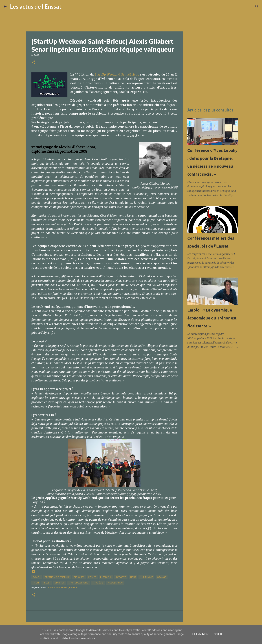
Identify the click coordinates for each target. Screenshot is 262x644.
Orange (162, 577)
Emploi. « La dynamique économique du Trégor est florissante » (212, 318)
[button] (34, 63)
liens (133, 577)
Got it (218, 634)
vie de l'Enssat (115, 583)
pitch (36, 583)
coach (37, 577)
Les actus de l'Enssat (36, 6)
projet (47, 583)
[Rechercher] (67, 7)
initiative (121, 577)
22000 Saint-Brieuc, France (63, 588)
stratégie (98, 583)
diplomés (79, 577)
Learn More (201, 634)
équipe (92, 577)
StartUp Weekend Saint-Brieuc (117, 74)
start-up (60, 583)
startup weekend (78, 583)
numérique (146, 577)
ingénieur (106, 577)
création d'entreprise (57, 577)
